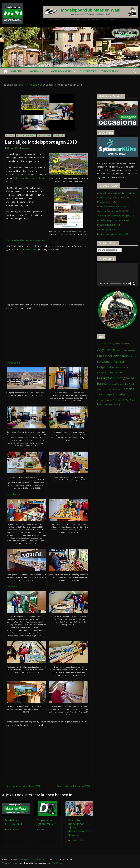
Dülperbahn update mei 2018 (47, 822)
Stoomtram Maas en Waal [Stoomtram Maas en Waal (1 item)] (112, 389)
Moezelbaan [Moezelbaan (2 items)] (111, 384)
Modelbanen (36, 71)
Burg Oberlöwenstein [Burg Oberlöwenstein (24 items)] (113, 356)
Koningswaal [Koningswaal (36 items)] (107, 378)
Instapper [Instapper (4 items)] (102, 372)
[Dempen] (130, 283)
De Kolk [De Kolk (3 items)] (133, 356)
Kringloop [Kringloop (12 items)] (124, 378)
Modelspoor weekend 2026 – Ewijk (113, 207)
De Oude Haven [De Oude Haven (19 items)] (108, 362)
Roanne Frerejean (28, 250)
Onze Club (17, 71)
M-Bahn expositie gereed (108, 225)
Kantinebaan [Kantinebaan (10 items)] (116, 372)
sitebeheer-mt (27, 148)
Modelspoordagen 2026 (108, 202)
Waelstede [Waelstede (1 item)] (108, 400)
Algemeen (10, 136)
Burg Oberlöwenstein (26, 136)
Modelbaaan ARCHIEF (61, 71)
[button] (23, 71)
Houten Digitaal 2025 (107, 229)
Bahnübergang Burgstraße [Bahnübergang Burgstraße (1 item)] (126, 350)
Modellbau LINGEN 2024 (13, 822)
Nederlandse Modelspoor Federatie (29, 178)
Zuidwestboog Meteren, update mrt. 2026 (116, 193)
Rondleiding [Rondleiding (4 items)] (122, 384)
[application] (117, 275)
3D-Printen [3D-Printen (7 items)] (103, 343)
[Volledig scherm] (134, 283)
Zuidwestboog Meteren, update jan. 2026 (116, 216)
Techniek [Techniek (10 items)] (128, 389)
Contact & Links (109, 71)
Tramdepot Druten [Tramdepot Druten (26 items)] (112, 394)
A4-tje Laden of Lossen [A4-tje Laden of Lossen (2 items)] (120, 344)
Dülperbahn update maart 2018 (75, 786)
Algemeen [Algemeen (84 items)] (107, 349)
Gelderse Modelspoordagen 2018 (21, 786)
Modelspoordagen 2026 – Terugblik (113, 197)
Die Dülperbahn (44, 136)
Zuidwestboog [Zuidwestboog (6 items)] (113, 404)
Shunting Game (88, 71)
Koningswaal (59, 136)
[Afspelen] (101, 283)
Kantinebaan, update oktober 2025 (113, 234)
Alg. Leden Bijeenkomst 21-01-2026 (113, 211)
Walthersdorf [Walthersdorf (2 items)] (118, 400)
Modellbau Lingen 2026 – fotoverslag (114, 220)
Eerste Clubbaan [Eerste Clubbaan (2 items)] (121, 368)
